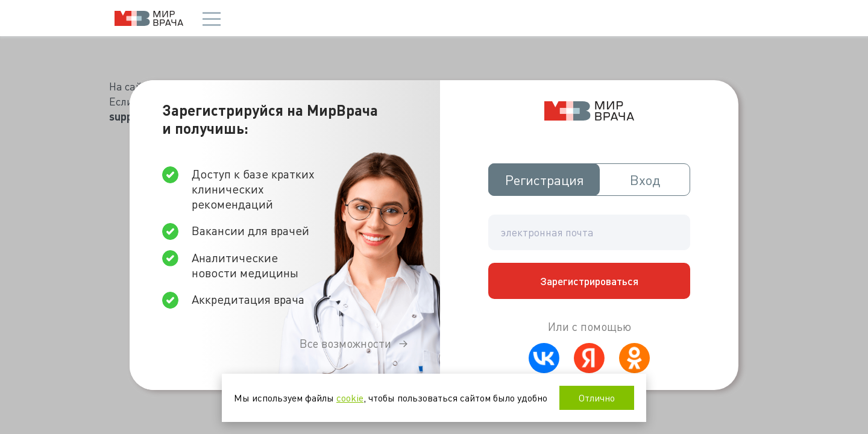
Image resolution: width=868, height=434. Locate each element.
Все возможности (345, 343)
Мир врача (149, 18)
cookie (350, 398)
